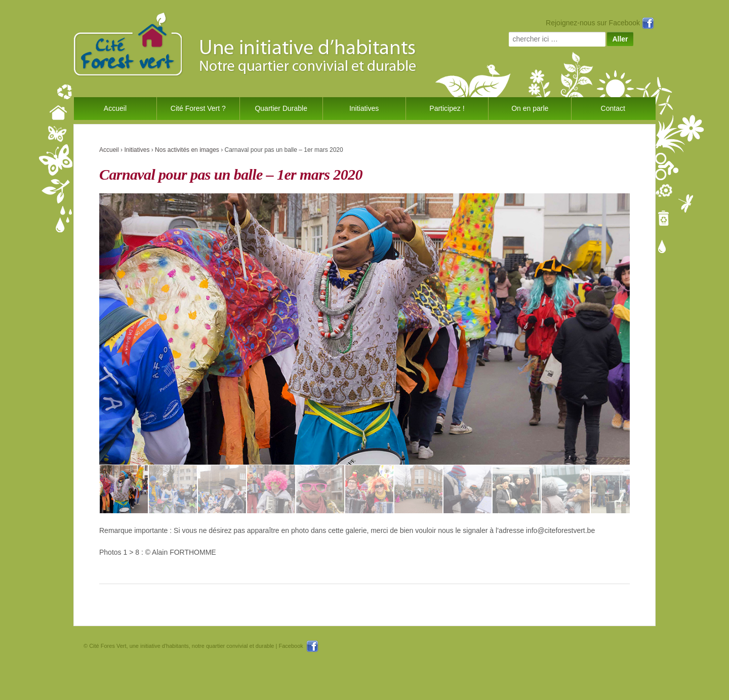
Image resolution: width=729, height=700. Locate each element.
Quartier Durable (281, 108)
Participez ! (447, 108)
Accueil (115, 108)
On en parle (530, 108)
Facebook (298, 646)
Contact (613, 108)
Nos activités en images (187, 150)
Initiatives (364, 108)
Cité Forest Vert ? (198, 108)
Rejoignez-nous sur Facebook (600, 23)
